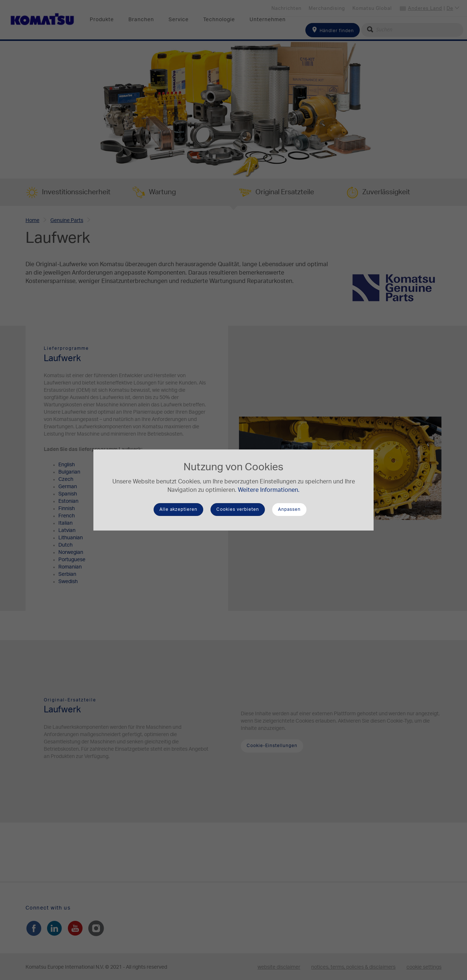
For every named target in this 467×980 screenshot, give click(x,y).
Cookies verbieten (238, 509)
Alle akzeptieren (178, 509)
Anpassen (289, 509)
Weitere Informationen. (269, 490)
